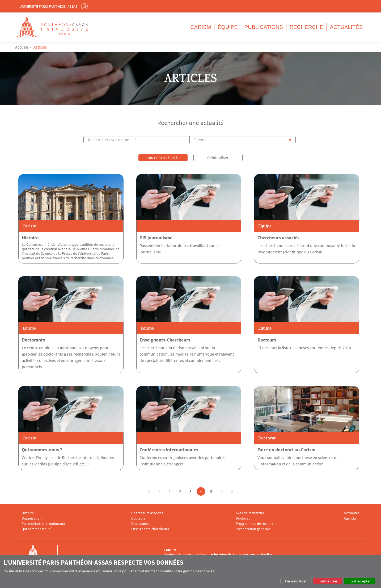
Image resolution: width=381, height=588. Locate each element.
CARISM (201, 27)
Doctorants (33, 340)
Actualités (346, 27)
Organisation (32, 518)
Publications (264, 27)
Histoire (30, 237)
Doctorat (243, 518)
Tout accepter (360, 581)
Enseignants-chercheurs (150, 529)
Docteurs (267, 340)
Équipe (228, 27)
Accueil (22, 47)
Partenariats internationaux (43, 523)
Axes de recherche (250, 513)
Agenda (350, 518)
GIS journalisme (156, 237)
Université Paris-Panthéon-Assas (48, 6)
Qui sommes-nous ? (42, 449)
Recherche (306, 27)
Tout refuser (328, 581)
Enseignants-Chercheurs (165, 340)
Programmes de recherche (257, 523)
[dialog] (190, 572)
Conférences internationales (169, 449)
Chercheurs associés (278, 237)
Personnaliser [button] (296, 581)
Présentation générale (253, 529)
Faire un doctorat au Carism (286, 449)
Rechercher (85, 6)
